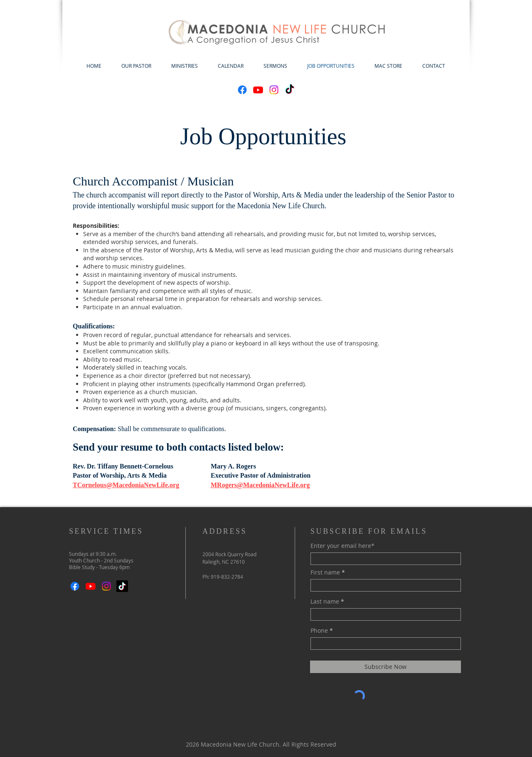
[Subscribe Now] (385, 667)
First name (325, 572)
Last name (325, 602)
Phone (319, 631)
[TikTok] (290, 90)
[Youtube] (258, 90)
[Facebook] (242, 90)
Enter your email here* (342, 546)
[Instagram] (274, 90)
